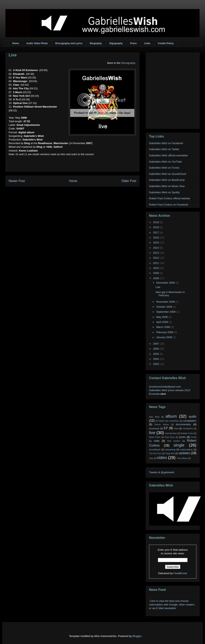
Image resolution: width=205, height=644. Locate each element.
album (171, 416)
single (179, 445)
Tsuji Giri (170, 453)
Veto (151, 458)
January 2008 (164, 337)
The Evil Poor (155, 453)
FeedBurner (180, 573)
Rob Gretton (174, 441)
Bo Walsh (160, 421)
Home (16, 43)
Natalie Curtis (187, 433)
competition (174, 421)
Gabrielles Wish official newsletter (168, 155)
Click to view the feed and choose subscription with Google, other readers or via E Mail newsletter (172, 605)
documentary (183, 424)
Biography (96, 43)
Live (13, 55)
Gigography (116, 43)
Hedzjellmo (188, 429)
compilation (190, 421)
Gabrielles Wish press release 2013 (170, 390)
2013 (156, 253)
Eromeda (154, 394)
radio (157, 441)
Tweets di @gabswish (162, 472)
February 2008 (165, 332)
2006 (156, 349)
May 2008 (162, 317)
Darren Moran (162, 425)
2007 (156, 344)
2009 (156, 273)
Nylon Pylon (155, 437)
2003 (156, 364)
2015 (156, 243)
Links (147, 43)
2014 (156, 248)
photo (182, 437)
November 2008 (166, 302)
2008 (156, 278)
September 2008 (166, 312)
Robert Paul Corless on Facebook (169, 205)
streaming (170, 449)
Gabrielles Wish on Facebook (166, 143)
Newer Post (17, 181)
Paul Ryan (170, 437)
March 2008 (163, 327)
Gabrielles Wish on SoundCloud (167, 174)
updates (184, 453)
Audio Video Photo (37, 43)
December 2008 (166, 283)
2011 (156, 263)
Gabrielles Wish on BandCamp (167, 180)
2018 (156, 227)
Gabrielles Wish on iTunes (164, 168)
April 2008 (162, 322)
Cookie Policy (166, 43)
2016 (156, 238)
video (162, 457)
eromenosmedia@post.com (165, 387)
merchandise (171, 433)
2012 (156, 258)
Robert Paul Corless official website (169, 198)
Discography (128, 63)
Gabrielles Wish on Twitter (164, 149)
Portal (194, 437)
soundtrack (155, 449)
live (152, 433)
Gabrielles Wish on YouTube (165, 162)
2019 (156, 222)
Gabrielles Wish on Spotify (164, 192)
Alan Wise (154, 417)
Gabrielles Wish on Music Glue (167, 186)
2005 (156, 354)
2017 (156, 232)
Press (133, 43)
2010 (156, 268)
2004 (156, 359)
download (154, 428)
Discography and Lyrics (69, 43)
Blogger (137, 636)
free (176, 428)
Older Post (129, 181)
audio (193, 417)
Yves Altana (182, 458)
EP (166, 428)
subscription (186, 449)
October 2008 (164, 307)
